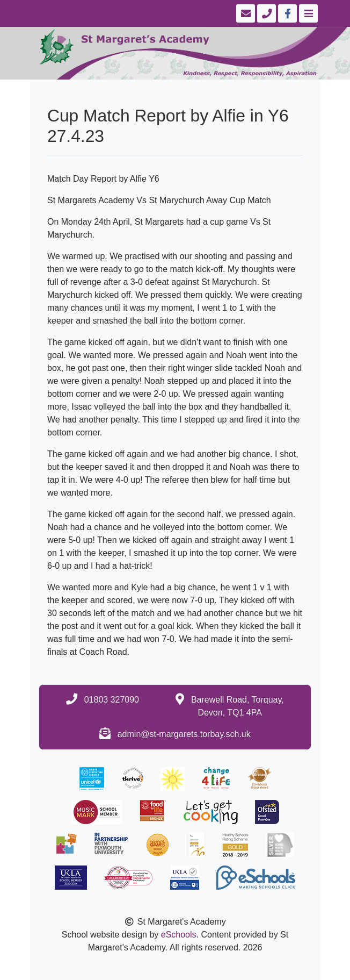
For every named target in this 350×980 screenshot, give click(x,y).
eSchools (179, 935)
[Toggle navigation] (307, 13)
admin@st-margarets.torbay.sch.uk (184, 734)
